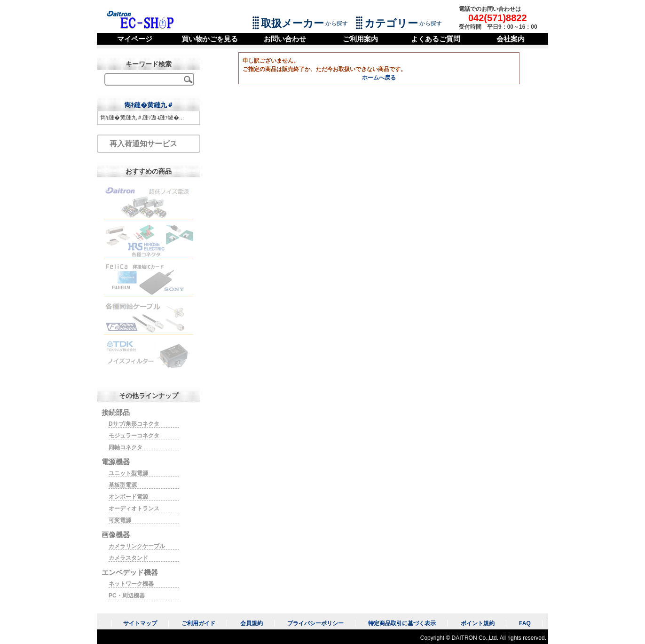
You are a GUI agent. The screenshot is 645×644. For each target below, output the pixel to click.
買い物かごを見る (210, 39)
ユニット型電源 (128, 473)
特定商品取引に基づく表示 (402, 623)
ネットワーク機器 (131, 584)
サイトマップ (140, 623)
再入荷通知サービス (143, 144)
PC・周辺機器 (127, 596)
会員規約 (252, 623)
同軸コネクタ (126, 447)
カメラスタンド (128, 558)
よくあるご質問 (436, 39)
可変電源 (120, 520)
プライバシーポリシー (315, 623)
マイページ (135, 39)
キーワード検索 (149, 64)
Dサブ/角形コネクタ (134, 424)
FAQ (525, 623)
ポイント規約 (478, 623)
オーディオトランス (134, 509)
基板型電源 (123, 485)
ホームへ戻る (379, 78)
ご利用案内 (360, 39)
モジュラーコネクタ (134, 436)
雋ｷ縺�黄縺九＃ (149, 105)
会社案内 (511, 39)
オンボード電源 (128, 497)
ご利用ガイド (198, 623)
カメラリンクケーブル (137, 546)
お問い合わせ (285, 39)
